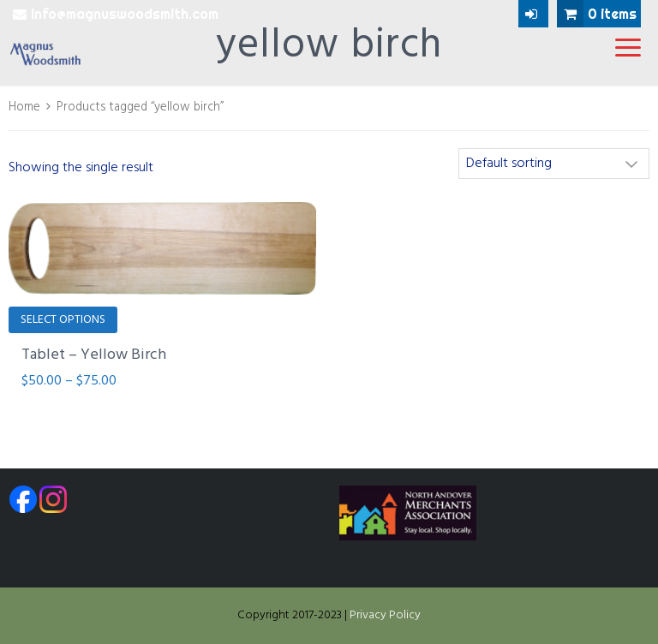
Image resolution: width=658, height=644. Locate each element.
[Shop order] (554, 164)
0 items (597, 14)
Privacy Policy (385, 615)
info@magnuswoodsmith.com (116, 14)
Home (24, 107)
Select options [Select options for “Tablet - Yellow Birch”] (63, 320)
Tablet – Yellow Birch (94, 355)
